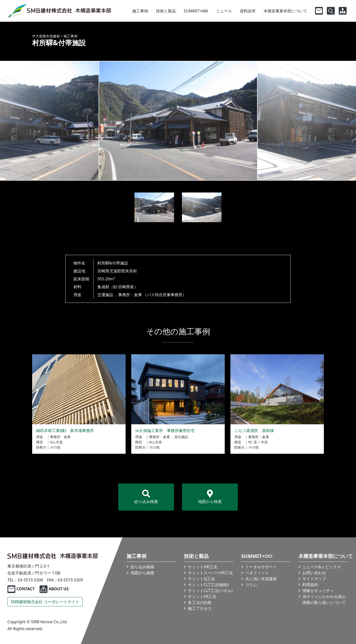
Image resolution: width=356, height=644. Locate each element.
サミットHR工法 (202, 567)
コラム (251, 585)
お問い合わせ (314, 573)
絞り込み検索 (146, 497)
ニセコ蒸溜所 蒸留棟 (254, 430)
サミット (210, 573)
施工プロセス (200, 608)
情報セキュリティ (318, 591)
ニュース (224, 11)
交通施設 (105, 295)
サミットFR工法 (202, 596)
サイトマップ (314, 579)
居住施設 (181, 437)
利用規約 (311, 585)
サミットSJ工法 (201, 579)
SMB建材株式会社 (45, 602)
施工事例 (140, 11)
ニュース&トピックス (322, 567)
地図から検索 (210, 497)
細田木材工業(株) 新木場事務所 (65, 430)
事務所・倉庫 (130, 295)
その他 (55, 447)
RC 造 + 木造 (258, 442)
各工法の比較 (200, 602)
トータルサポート (261, 567)
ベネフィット (257, 573)
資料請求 (248, 11)
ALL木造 (56, 442)
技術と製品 (166, 11)
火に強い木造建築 (261, 579)
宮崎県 (103, 271)
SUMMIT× (196, 11)
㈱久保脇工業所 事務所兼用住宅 (165, 430)
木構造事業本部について (285, 11)
